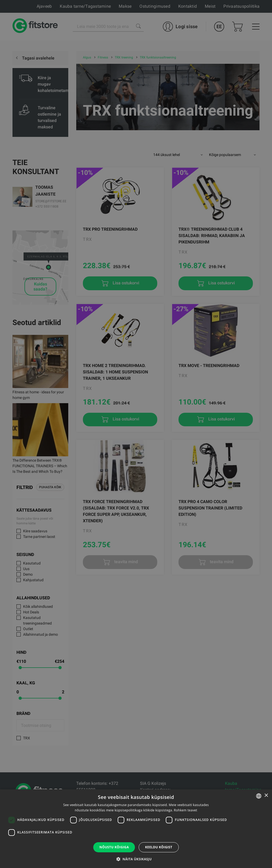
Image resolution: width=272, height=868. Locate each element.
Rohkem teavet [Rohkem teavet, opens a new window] (186, 810)
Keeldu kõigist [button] (159, 847)
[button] (136, 859)
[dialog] (136, 434)
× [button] (266, 796)
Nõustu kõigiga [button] (114, 847)
